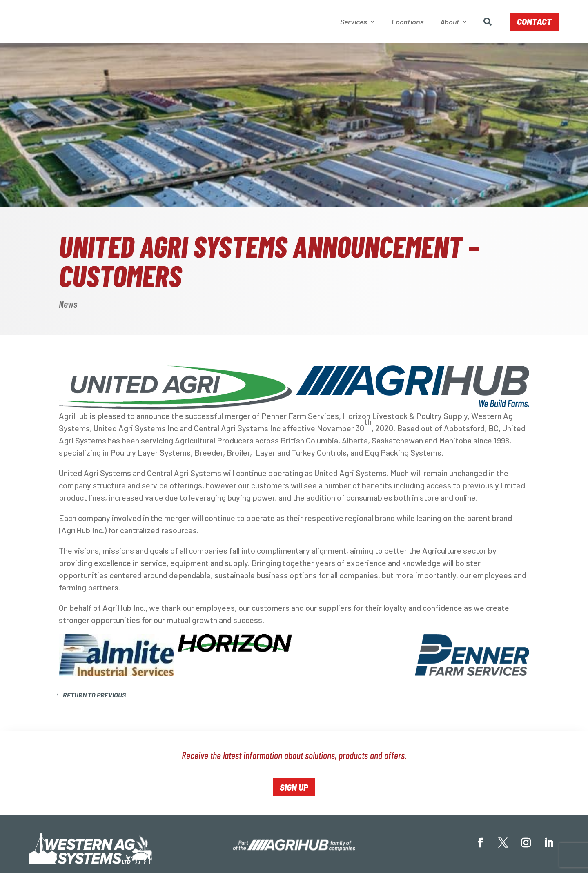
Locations (408, 22)
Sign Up (294, 789)
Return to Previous (94, 696)
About (450, 22)
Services (354, 22)
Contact (534, 22)
